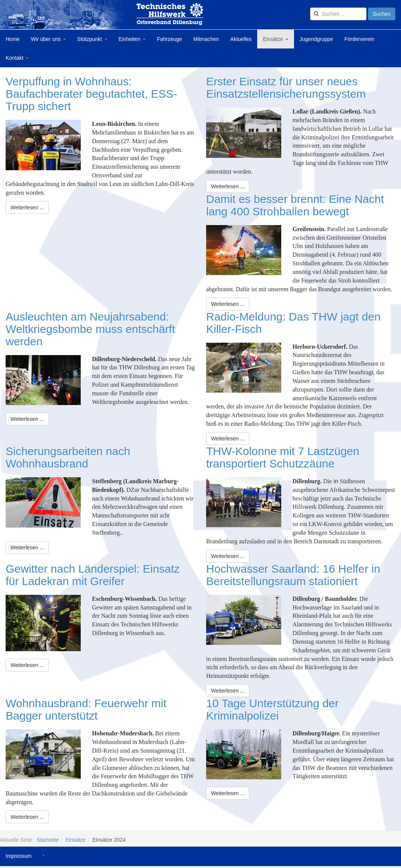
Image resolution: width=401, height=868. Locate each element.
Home (13, 39)
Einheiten (132, 39)
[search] (338, 14)
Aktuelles (241, 39)
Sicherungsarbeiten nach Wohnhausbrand (68, 457)
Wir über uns (48, 39)
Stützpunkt (92, 39)
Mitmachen (206, 39)
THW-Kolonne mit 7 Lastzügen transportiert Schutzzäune (283, 457)
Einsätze (276, 39)
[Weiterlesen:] (27, 207)
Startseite (47, 840)
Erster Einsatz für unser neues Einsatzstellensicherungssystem (286, 88)
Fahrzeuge (170, 39)
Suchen (382, 14)
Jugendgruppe (317, 39)
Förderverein (359, 39)
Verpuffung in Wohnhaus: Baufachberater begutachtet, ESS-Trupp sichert (91, 94)
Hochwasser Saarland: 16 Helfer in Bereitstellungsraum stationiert (293, 575)
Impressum (19, 856)
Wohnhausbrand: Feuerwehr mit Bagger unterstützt (86, 709)
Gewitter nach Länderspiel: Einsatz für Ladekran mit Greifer (93, 575)
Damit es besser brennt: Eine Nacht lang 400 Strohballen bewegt (295, 205)
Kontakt (17, 58)
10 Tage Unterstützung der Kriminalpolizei (272, 709)
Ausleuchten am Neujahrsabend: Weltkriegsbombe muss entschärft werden (90, 329)
